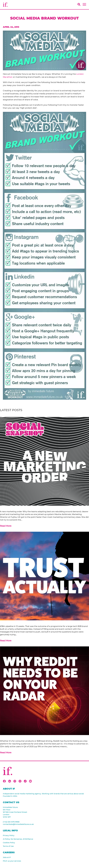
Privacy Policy (9, 835)
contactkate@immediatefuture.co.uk (18, 824)
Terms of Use (8, 846)
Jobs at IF (7, 857)
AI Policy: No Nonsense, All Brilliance (18, 839)
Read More (6, 526)
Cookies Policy (9, 843)
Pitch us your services (12, 861)
